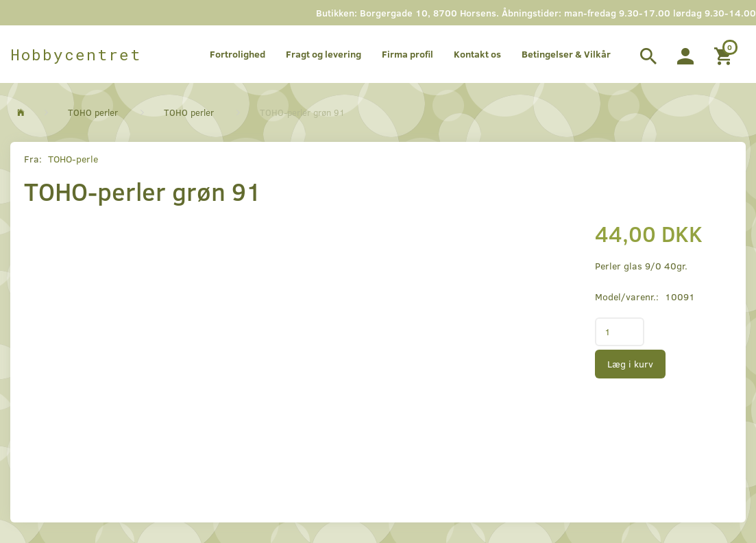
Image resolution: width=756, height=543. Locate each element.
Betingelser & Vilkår (566, 54)
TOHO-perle (73, 159)
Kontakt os (477, 54)
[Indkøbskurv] (725, 54)
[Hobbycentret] (76, 54)
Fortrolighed (237, 54)
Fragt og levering (324, 54)
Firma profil (407, 54)
